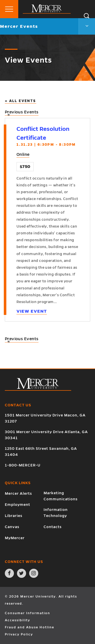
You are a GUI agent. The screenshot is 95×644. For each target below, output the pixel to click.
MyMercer (15, 538)
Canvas (12, 527)
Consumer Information (27, 613)
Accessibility (17, 620)
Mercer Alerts (18, 493)
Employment (17, 505)
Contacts (53, 527)
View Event (32, 311)
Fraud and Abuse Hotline (30, 627)
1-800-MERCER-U (23, 465)
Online (23, 155)
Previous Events (22, 113)
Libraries (14, 516)
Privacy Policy (19, 634)
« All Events (21, 101)
